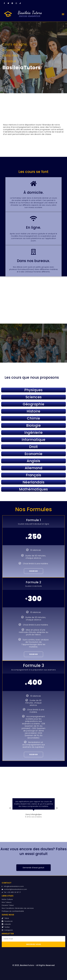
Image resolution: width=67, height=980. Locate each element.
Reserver (33, 571)
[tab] (61, 87)
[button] (63, 14)
